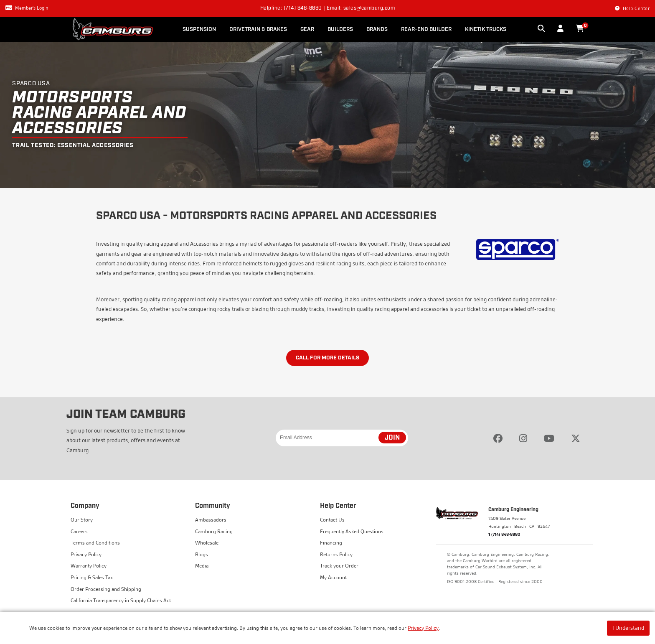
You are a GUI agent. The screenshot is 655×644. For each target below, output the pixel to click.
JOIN (392, 438)
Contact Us (332, 520)
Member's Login (27, 8)
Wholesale (207, 543)
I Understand (628, 628)
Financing (331, 543)
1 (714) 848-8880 (504, 534)
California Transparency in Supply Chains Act (121, 600)
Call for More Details (327, 358)
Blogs (202, 554)
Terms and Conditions (95, 543)
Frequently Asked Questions (352, 531)
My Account (333, 577)
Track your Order (339, 566)
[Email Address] (342, 438)
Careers (79, 531)
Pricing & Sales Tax (92, 577)
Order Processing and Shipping (106, 589)
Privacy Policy (423, 628)
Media (202, 566)
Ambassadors (211, 520)
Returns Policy (336, 554)
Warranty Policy (89, 566)
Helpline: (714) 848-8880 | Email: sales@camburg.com (328, 8)
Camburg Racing (214, 531)
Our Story (82, 520)
